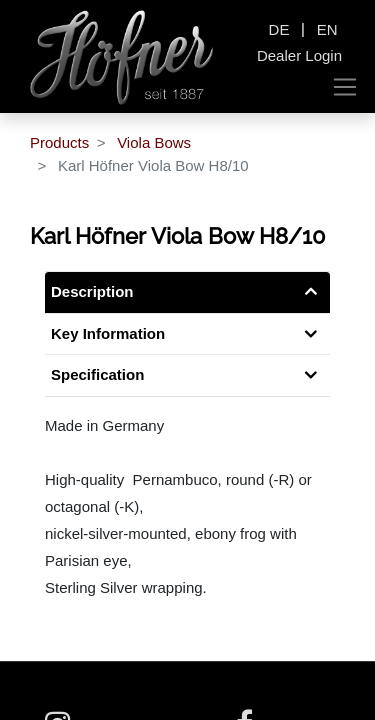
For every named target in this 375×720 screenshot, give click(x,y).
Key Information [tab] (108, 333)
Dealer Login (299, 55)
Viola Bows (154, 142)
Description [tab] (92, 291)
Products (59, 142)
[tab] (187, 375)
